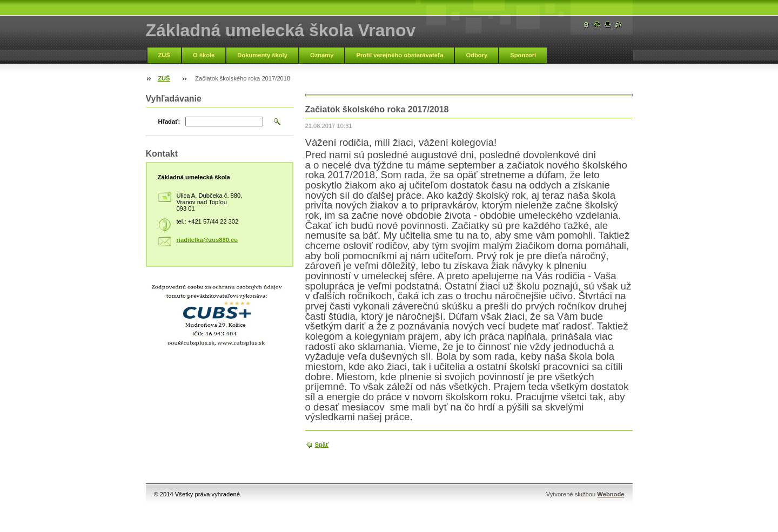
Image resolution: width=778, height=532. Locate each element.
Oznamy (322, 55)
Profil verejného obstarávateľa (400, 55)
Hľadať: (169, 122)
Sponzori (523, 55)
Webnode (611, 494)
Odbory (477, 55)
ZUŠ (164, 55)
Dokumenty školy (262, 55)
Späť (322, 445)
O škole (204, 55)
